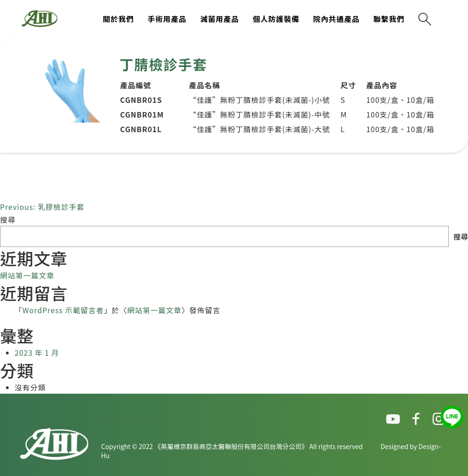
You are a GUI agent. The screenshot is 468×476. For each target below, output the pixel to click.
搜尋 (8, 219)
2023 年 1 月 (37, 353)
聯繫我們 (389, 19)
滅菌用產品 (220, 19)
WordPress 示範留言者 (63, 310)
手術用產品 (167, 19)
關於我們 (118, 19)
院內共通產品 (336, 19)
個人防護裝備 (276, 19)
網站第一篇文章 (27, 275)
